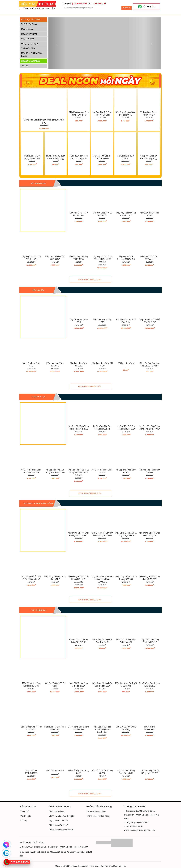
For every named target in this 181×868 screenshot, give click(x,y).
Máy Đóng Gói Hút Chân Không (32, 55)
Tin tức (25, 66)
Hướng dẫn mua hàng (96, 811)
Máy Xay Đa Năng (29, 34)
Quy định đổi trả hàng (58, 821)
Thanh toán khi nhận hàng (98, 816)
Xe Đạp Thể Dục (28, 48)
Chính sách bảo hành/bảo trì (61, 830)
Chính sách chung (57, 811)
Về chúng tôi (26, 816)
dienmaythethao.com (80, 866)
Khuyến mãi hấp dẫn (30, 61)
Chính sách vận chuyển (59, 825)
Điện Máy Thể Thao (117, 866)
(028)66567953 (80, 4)
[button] (57, 43)
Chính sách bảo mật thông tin (62, 816)
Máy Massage (27, 29)
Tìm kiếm (127, 8)
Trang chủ (25, 811)
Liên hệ (24, 821)
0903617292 (100, 4)
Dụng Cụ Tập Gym (29, 44)
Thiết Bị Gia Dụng (29, 24)
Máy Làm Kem (28, 39)
